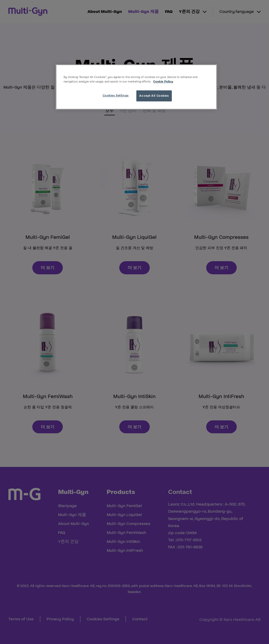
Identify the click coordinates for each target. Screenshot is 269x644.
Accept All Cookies (154, 96)
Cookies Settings (116, 95)
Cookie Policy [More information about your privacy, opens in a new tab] (163, 81)
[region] (136, 87)
